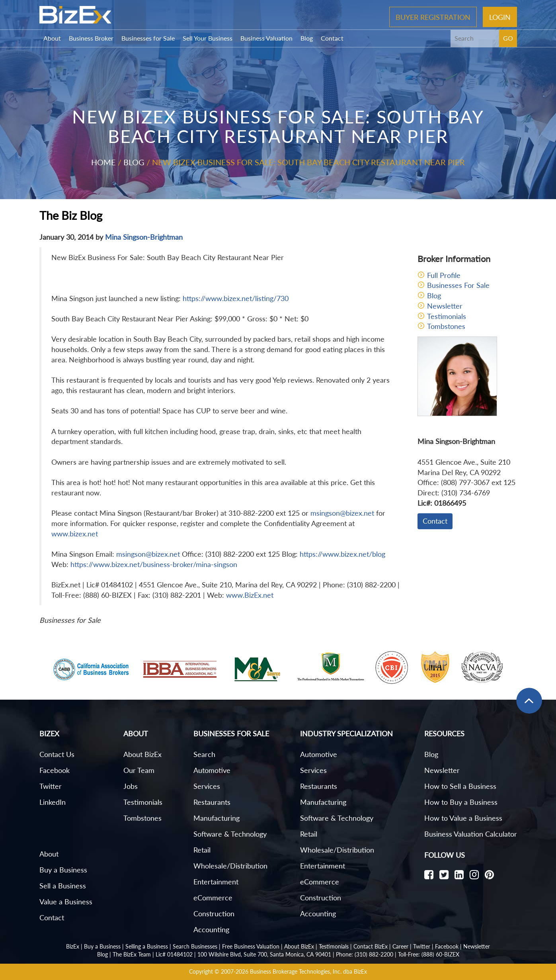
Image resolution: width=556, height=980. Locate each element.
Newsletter (445, 306)
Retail (202, 850)
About (52, 38)
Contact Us (57, 754)
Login (500, 17)
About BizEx (142, 754)
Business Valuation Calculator (471, 834)
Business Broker (91, 38)
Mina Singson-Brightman (144, 237)
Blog (307, 38)
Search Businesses (195, 946)
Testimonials (447, 316)
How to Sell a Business (460, 786)
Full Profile (444, 275)
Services (207, 786)
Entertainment (216, 882)
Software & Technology (230, 834)
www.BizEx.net (250, 595)
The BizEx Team (132, 954)
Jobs (131, 786)
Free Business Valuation (251, 946)
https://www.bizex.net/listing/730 (236, 298)
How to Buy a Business (461, 802)
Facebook (55, 770)
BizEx (73, 946)
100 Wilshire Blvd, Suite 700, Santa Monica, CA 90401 (264, 954)
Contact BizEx (371, 946)
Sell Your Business (208, 38)
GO (508, 38)
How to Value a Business (463, 818)
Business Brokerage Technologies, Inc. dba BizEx (308, 971)
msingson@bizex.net (342, 513)
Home (103, 162)
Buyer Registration (433, 17)
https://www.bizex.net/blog (342, 554)
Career (400, 946)
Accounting (211, 929)
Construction (214, 913)
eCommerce (213, 898)
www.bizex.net (75, 534)
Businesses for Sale (148, 38)
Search (204, 754)
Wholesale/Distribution (230, 866)
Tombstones (446, 326)
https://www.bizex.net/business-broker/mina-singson (154, 564)
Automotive (212, 770)
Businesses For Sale (458, 285)
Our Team (139, 770)
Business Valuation (266, 38)
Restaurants (212, 802)
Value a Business (66, 902)
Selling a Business (147, 946)
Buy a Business (63, 870)
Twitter (51, 786)
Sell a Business (63, 886)
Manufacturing (217, 818)
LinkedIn (53, 802)
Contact (332, 38)
